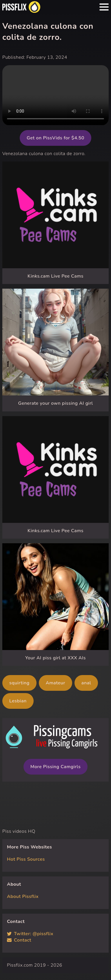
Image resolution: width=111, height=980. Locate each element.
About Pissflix (23, 896)
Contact (19, 940)
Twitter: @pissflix (30, 934)
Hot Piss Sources (26, 859)
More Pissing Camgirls (55, 767)
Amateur (55, 683)
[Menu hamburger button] (104, 7)
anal (86, 683)
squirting (19, 683)
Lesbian (18, 701)
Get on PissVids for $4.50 (55, 138)
